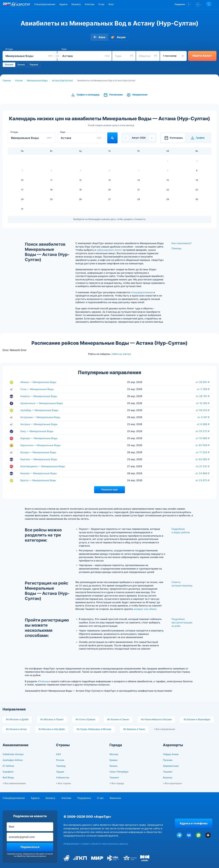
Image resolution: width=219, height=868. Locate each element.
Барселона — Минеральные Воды (40, 445)
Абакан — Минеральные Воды (38, 382)
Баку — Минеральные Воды (37, 431)
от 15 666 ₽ (203, 438)
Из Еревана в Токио (134, 729)
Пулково (168, 760)
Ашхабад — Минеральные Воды (39, 410)
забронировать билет (109, 250)
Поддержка (84, 798)
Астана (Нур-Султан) (62, 81)
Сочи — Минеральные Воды (37, 389)
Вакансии (115, 798)
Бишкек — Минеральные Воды (39, 473)
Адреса (63, 4)
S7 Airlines (8, 766)
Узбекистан (63, 778)
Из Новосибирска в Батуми (156, 720)
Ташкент (114, 778)
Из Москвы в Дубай (17, 720)
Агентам (90, 4)
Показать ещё (109, 490)
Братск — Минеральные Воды (38, 480)
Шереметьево (171, 766)
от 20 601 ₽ (203, 382)
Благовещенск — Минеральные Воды (43, 466)
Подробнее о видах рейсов (181, 531)
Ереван (114, 760)
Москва (114, 754)
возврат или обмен (145, 609)
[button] (183, 5)
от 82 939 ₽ (202, 445)
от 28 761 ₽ (203, 396)
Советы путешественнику (182, 584)
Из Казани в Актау (16, 729)
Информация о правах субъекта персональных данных (96, 844)
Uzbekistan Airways (13, 754)
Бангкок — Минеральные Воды (39, 459)
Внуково (168, 778)
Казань (114, 766)
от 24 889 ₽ (202, 473)
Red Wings (8, 778)
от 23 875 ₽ (203, 480)
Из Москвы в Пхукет (52, 720)
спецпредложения (142, 292)
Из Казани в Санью (118, 720)
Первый (34, 65)
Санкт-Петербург (119, 772)
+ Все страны (64, 783)
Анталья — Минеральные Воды (39, 424)
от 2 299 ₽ (203, 389)
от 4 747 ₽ (204, 417)
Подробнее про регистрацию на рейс (182, 623)
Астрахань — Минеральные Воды (40, 417)
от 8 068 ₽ (203, 424)
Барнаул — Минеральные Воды (39, 438)
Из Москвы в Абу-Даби (52, 729)
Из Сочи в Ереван (85, 720)
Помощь (176, 248)
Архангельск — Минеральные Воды (42, 403)
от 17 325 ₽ (203, 452)
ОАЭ (59, 754)
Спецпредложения (45, 4)
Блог (111, 4)
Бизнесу (76, 4)
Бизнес (21, 65)
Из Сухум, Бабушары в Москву (94, 729)
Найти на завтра (121, 354)
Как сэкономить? (182, 243)
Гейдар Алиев (171, 754)
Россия (19, 81)
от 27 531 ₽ (203, 466)
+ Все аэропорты (173, 783)
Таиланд (61, 766)
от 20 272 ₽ (203, 431)
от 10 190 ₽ (203, 403)
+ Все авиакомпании (14, 783)
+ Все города (117, 783)
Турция (60, 772)
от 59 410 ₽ (203, 410)
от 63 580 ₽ (202, 459)
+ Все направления (164, 729)
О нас (101, 4)
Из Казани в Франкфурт (197, 720)
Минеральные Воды (37, 81)
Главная (7, 81)
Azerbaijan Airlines (13, 760)
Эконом (9, 65)
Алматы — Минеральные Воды (39, 396)
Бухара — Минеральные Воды (38, 452)
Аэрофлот (8, 772)
